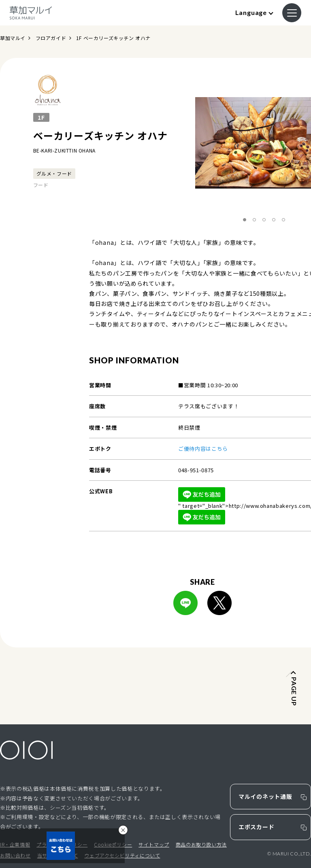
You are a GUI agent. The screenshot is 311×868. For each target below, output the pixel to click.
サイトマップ (154, 844)
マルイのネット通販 (265, 796)
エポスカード (256, 827)
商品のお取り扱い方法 (201, 844)
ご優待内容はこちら (203, 449)
